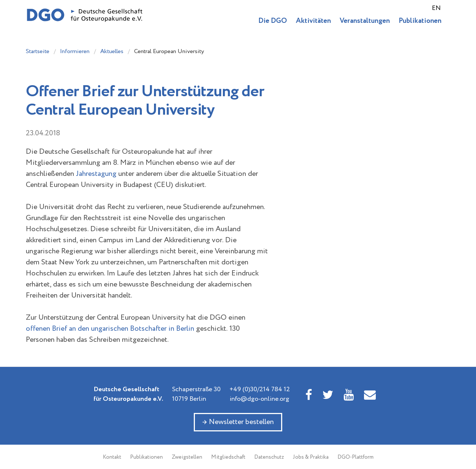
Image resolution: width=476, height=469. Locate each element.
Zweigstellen (187, 457)
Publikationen (420, 21)
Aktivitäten (313, 21)
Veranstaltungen (365, 21)
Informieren (75, 51)
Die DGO (273, 21)
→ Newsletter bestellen (238, 422)
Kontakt (112, 457)
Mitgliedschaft (228, 457)
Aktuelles (112, 51)
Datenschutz (269, 457)
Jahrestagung (96, 174)
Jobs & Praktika (311, 457)
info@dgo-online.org (259, 399)
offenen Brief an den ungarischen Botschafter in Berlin (110, 329)
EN (436, 8)
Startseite (38, 51)
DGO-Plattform (356, 457)
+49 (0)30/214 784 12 (260, 389)
